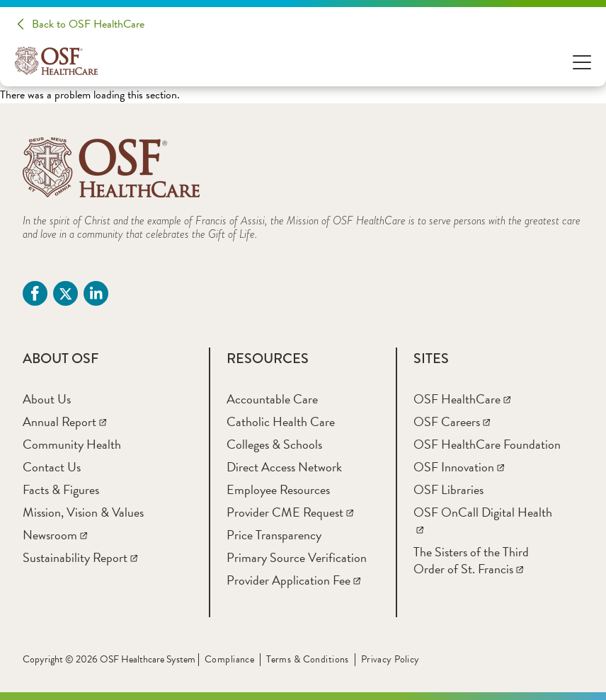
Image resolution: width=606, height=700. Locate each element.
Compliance (229, 659)
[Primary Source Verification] (297, 557)
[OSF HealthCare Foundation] (487, 444)
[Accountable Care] (272, 399)
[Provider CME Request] (290, 512)
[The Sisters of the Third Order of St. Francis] (471, 560)
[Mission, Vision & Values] (83, 512)
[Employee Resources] (278, 489)
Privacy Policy (390, 659)
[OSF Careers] (452, 421)
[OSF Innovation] (459, 467)
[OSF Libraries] (448, 489)
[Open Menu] (582, 61)
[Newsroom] (55, 535)
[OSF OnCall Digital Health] (483, 521)
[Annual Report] (64, 421)
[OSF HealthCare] (462, 399)
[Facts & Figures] (61, 489)
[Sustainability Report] (80, 557)
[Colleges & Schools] (274, 444)
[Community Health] (72, 444)
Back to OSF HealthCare (88, 24)
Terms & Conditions (308, 659)
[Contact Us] (52, 467)
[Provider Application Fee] (293, 580)
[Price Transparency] (274, 535)
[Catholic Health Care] (281, 421)
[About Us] (47, 399)
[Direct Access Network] (284, 467)
